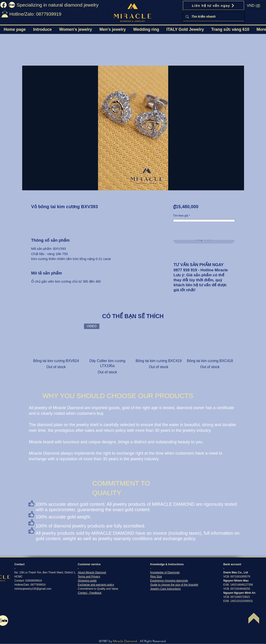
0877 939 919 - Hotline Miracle (201, 270)
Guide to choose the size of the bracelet (174, 585)
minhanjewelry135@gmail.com (33, 589)
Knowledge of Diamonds (165, 572)
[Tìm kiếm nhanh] (213, 17)
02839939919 (34, 581)
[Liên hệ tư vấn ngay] (213, 5)
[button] (76, 29)
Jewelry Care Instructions (166, 589)
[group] (133, 349)
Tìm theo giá (181, 216)
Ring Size (156, 577)
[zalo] (12, 5)
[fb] (4, 5)
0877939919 (38, 585)
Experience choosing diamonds (169, 581)
